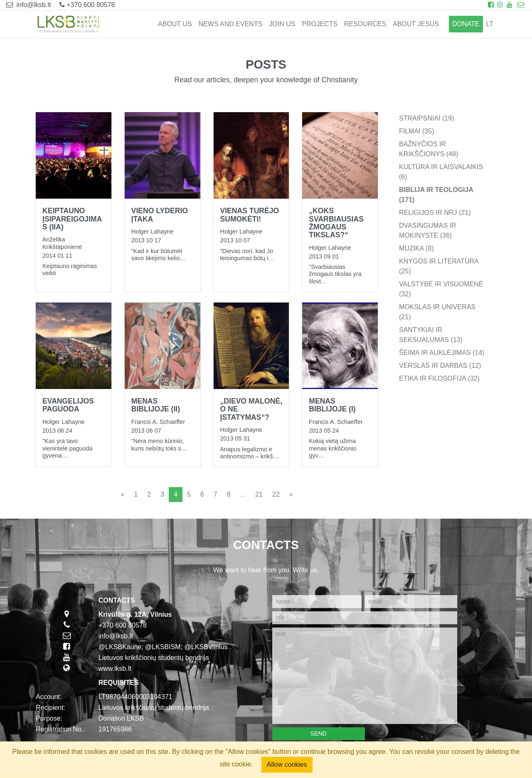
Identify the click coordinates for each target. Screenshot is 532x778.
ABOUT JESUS (416, 24)
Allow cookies (287, 764)
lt (490, 24)
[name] (317, 602)
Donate (466, 24)
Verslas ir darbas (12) (440, 366)
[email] (411, 602)
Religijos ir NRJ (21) (435, 213)
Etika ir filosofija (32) (439, 378)
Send (319, 734)
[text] (365, 676)
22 (276, 494)
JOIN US (282, 24)
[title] (365, 618)
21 (259, 494)
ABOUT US (175, 24)
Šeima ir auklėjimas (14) (442, 353)
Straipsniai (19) (426, 118)
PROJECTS (319, 24)
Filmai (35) (416, 131)
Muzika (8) (416, 248)
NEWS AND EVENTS (231, 24)
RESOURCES (365, 24)
